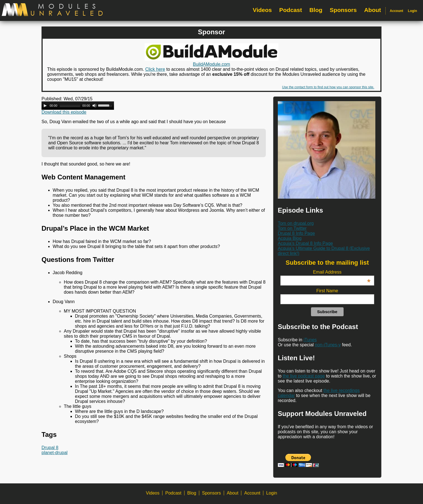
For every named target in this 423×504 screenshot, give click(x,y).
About (373, 10)
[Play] (45, 106)
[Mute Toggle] (94, 106)
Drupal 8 (50, 448)
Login (413, 11)
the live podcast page (304, 376)
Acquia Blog (290, 238)
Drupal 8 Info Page (296, 233)
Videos (262, 10)
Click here (155, 69)
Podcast (291, 10)
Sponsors (343, 10)
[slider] (70, 106)
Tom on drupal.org (296, 223)
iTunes (310, 340)
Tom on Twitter (292, 228)
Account (397, 11)
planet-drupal (54, 453)
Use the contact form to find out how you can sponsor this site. (328, 87)
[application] (78, 106)
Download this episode (64, 112)
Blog (316, 10)
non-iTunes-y (328, 345)
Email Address (342, 272)
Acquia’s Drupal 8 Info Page (305, 243)
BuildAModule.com (211, 64)
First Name (327, 291)
